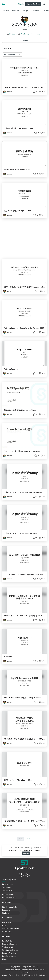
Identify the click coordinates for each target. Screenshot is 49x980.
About (5, 975)
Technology (7, 887)
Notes (5, 959)
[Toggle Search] (44, 4)
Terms (11, 975)
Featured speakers (9, 897)
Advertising (7, 931)
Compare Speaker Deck (11, 928)
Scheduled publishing (10, 950)
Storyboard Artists (9, 907)
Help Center (7, 922)
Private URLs (7, 941)
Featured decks (8, 894)
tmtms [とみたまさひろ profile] (8, 92)
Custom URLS (8, 947)
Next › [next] (28, 839)
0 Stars (25, 41)
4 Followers (36, 34)
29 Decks (13, 34)
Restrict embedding (10, 956)
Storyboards (7, 890)
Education (35, 11)
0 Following (25, 34)
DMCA (24, 975)
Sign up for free (33, 4)
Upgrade (26, 853)
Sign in (21, 4)
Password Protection (10, 944)
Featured (5, 11)
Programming (8, 884)
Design (25, 11)
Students (6, 913)
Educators (6, 910)
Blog (4, 925)
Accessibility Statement (38, 975)
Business (16, 11)
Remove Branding (9, 953)
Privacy (17, 975)
